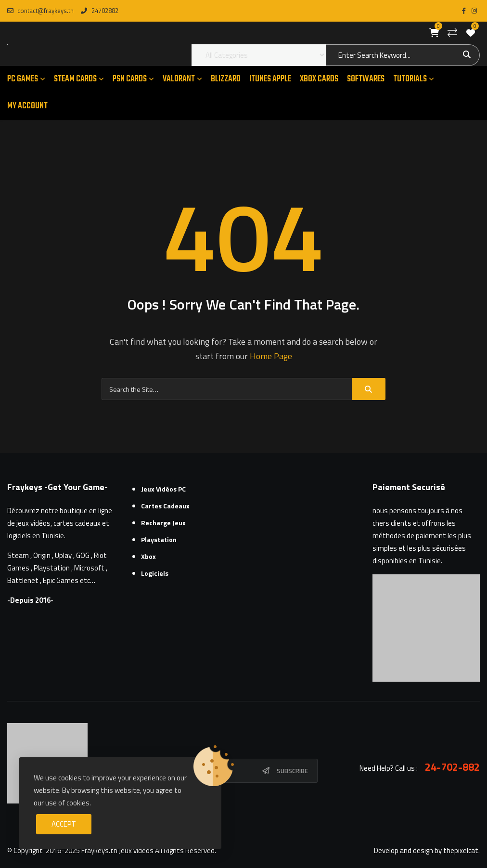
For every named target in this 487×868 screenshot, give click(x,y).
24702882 (99, 11)
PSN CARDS (130, 79)
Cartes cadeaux (165, 506)
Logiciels (155, 573)
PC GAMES (23, 79)
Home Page (271, 356)
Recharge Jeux (163, 523)
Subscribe (292, 771)
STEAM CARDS (75, 79)
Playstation (159, 539)
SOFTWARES (366, 79)
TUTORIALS (410, 79)
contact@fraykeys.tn (40, 11)
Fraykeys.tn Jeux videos (117, 850)
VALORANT (179, 79)
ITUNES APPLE (270, 79)
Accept (64, 824)
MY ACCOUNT (27, 106)
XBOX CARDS (319, 79)
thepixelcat (461, 850)
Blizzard (226, 79)
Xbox (148, 556)
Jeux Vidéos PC (163, 489)
